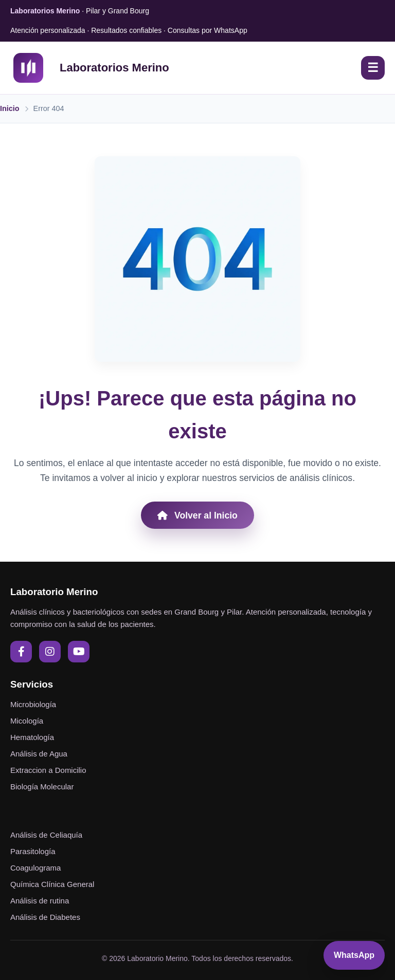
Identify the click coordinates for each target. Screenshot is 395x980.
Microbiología (33, 704)
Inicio (10, 108)
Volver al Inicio (197, 515)
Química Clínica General (52, 884)
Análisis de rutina (40, 901)
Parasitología (33, 851)
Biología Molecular (42, 787)
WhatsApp (354, 955)
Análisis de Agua (39, 754)
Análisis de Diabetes (45, 917)
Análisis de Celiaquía (46, 835)
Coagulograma (35, 868)
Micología (27, 721)
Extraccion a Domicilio (48, 770)
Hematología (32, 737)
